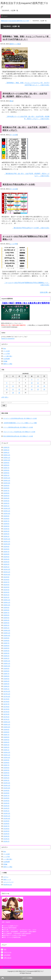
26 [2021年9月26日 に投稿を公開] (44, 389)
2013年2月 (6, 839)
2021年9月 (6, 577)
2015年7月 (6, 765)
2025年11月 (7, 458)
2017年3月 (6, 714)
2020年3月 (6, 623)
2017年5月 (6, 709)
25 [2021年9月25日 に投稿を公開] (38, 389)
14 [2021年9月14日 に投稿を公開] (13, 386)
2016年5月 (6, 740)
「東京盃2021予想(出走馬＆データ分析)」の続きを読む (31, 228)
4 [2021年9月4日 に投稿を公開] (38, 380)
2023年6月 (6, 524)
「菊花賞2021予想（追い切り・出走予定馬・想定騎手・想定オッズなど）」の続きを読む (27, 175)
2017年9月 (6, 699)
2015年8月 (6, 763)
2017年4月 (6, 712)
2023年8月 (6, 519)
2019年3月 (6, 653)
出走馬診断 (6, 359)
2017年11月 (7, 694)
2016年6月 (6, 737)
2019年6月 (6, 646)
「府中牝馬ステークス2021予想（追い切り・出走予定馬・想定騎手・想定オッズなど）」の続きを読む (28, 118)
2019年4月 (6, 651)
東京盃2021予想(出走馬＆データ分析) (19, 184)
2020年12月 (7, 600)
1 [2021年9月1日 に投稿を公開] (19, 380)
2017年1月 (6, 719)
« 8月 (3, 397)
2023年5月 (6, 526)
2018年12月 (7, 661)
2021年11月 (7, 572)
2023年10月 (7, 514)
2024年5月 (6, 496)
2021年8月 (6, 580)
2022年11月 (7, 541)
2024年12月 (7, 478)
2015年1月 (6, 780)
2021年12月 (7, 569)
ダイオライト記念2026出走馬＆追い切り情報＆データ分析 (20, 418)
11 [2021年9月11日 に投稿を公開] (38, 383)
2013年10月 (7, 819)
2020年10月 (7, 605)
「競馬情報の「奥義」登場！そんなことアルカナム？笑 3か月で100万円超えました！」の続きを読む (27, 84)
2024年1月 (6, 506)
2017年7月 (6, 704)
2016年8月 (6, 732)
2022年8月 (6, 549)
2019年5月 (6, 648)
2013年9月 (6, 821)
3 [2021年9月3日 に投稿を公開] (32, 380)
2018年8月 (6, 671)
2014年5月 (6, 801)
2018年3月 (6, 684)
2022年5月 (6, 557)
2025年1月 (6, 475)
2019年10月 (7, 636)
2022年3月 (6, 562)
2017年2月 (6, 717)
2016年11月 (7, 724)
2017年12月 (7, 691)
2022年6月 (6, 554)
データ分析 (14, 135)
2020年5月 (6, 618)
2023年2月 (6, 534)
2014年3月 (6, 806)
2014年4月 (6, 803)
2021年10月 (7, 575)
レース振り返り (8, 356)
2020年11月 (7, 602)
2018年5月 (6, 679)
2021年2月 (6, 595)
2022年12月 (7, 539)
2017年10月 (7, 697)
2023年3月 (6, 531)
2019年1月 (6, 658)
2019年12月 (7, 630)
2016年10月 (7, 727)
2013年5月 (6, 831)
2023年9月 (6, 516)
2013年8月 (6, 824)
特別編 (5, 361)
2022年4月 (6, 559)
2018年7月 (6, 674)
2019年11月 (7, 633)
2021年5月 (6, 587)
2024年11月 (7, 480)
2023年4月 (6, 529)
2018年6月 (6, 676)
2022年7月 (6, 552)
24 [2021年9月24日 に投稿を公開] (32, 389)
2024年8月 (6, 488)
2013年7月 (6, 826)
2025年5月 (6, 473)
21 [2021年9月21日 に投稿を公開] (13, 389)
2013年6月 (6, 829)
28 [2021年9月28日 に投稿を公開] (13, 393)
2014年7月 (6, 796)
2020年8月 (6, 610)
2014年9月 (6, 791)
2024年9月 (6, 486)
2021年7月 (6, 582)
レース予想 (14, 244)
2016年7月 (6, 735)
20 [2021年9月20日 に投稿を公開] (7, 389)
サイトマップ (7, 967)
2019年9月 (6, 638)
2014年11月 (7, 785)
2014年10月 (7, 788)
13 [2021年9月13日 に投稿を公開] (7, 386)
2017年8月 (6, 702)
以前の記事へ (44, 292)
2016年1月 (6, 750)
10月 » (6, 397)
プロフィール (7, 952)
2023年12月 (7, 508)
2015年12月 (7, 752)
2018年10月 (7, 666)
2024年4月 (6, 498)
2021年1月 (6, 597)
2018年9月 (6, 669)
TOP (5, 950)
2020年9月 (6, 608)
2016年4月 (6, 742)
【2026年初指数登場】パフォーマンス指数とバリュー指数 (20, 423)
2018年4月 (6, 681)
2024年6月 (6, 493)
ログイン (6, 877)
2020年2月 (6, 625)
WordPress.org (8, 885)
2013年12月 (7, 813)
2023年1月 (6, 536)
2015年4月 (6, 773)
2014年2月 (6, 808)
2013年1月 (6, 841)
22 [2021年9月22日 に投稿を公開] (19, 389)
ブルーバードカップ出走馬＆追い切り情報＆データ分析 (19, 432)
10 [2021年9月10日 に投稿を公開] (32, 383)
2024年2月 (6, 503)
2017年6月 (6, 707)
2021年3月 (6, 592)
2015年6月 (6, 768)
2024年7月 (6, 491)
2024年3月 (6, 501)
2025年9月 (6, 463)
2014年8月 (6, 793)
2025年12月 (7, 455)
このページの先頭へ (27, 978)
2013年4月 (6, 834)
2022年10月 (7, 544)
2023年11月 (7, 511)
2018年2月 (6, 686)
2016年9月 (6, 730)
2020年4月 (6, 620)
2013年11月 (7, 816)
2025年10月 (7, 460)
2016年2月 (6, 747)
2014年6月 (6, 798)
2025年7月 (6, 468)
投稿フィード (7, 880)
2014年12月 (7, 783)
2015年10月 (7, 758)
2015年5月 (6, 770)
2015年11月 (7, 755)
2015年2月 (6, 778)
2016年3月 (6, 745)
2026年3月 (6, 447)
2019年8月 (6, 641)
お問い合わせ (7, 958)
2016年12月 (7, 722)
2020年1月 (6, 628)
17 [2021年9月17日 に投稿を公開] (32, 386)
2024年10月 (7, 483)
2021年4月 (6, 590)
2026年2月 (6, 450)
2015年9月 (6, 760)
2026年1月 (6, 453)
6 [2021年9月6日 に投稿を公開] (7, 383)
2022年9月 (6, 547)
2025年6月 (6, 470)
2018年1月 (6, 689)
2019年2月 (6, 656)
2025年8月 (6, 465)
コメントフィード (8, 882)
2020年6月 (6, 615)
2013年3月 (6, 836)
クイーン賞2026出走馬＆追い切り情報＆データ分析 (18, 427)
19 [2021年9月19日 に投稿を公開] (44, 386)
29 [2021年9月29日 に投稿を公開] (19, 393)
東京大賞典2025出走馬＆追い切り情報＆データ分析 (18, 436)
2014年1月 (6, 811)
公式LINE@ (7, 955)
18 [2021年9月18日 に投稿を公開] (38, 386)
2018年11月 (7, 663)
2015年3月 (6, 775)
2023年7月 (6, 521)
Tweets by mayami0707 (8, 339)
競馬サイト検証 (15, 44)
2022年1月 (6, 567)
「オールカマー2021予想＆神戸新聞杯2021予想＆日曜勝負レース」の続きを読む (27, 284)
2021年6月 (6, 585)
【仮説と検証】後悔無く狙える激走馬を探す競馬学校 (25, 303)
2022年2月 (6, 564)
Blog (11, 101)
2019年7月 (6, 643)
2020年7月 (6, 613)
